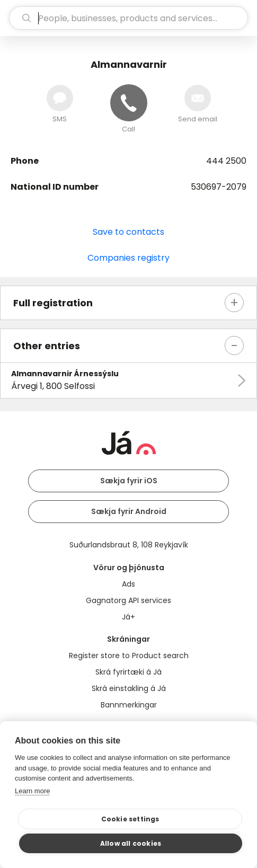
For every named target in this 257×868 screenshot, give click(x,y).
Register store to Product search (129, 656)
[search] (128, 18)
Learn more (32, 791)
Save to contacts (128, 232)
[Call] (129, 103)
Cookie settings (130, 819)
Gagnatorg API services (128, 600)
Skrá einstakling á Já (129, 688)
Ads (128, 584)
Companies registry (128, 258)
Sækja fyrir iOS (129, 481)
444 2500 (226, 161)
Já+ (128, 617)
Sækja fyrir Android (129, 511)
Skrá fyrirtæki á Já (128, 672)
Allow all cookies (131, 843)
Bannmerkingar (129, 705)
